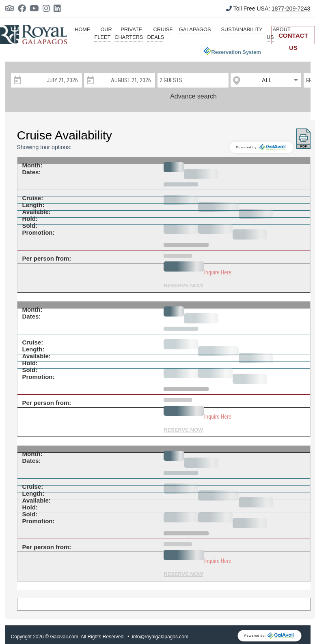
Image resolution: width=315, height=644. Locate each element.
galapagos (195, 29)
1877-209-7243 (291, 9)
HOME (82, 29)
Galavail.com (64, 637)
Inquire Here (218, 272)
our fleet (103, 33)
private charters (129, 33)
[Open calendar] (17, 80)
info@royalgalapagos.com (160, 637)
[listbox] (266, 80)
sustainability (242, 29)
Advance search (193, 96)
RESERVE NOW (183, 286)
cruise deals (160, 33)
